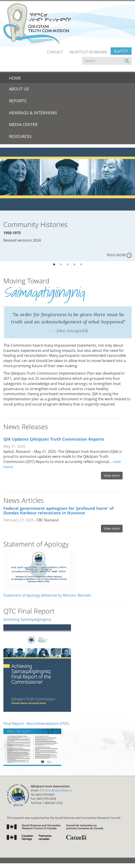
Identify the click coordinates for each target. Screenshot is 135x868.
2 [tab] (61, 265)
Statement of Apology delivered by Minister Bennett (47, 595)
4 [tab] (74, 265)
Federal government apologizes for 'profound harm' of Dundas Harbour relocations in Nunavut (58, 511)
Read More (116, 255)
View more (112, 475)
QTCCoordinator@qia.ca (55, 790)
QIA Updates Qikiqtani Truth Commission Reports (54, 439)
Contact (55, 52)
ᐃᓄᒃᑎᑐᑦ (121, 51)
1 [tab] (54, 265)
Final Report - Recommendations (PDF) (36, 724)
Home (15, 78)
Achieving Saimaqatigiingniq (27, 619)
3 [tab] (68, 265)
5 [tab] (81, 265)
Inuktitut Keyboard (88, 52)
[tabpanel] (67, 205)
